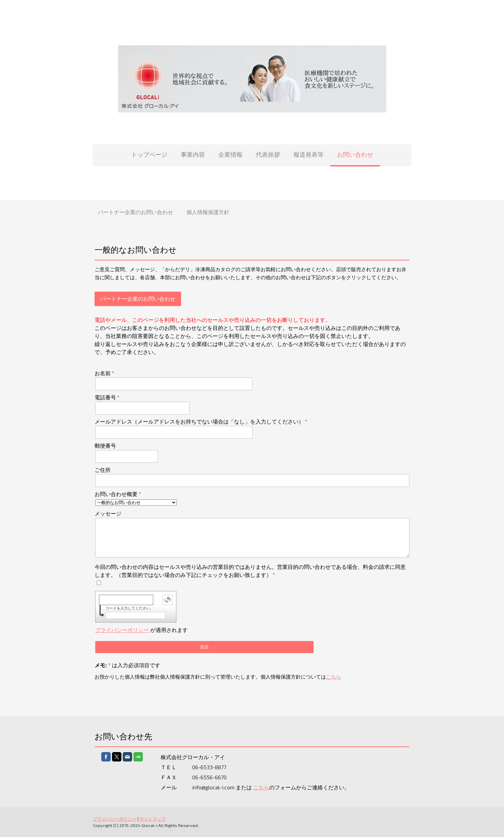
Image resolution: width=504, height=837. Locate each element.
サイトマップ (151, 819)
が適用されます (140, 630)
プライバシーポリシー (120, 630)
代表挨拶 (268, 154)
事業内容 (193, 154)
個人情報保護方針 (208, 212)
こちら (332, 677)
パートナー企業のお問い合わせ (135, 212)
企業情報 (230, 154)
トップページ (149, 154)
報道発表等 (309, 154)
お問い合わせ (355, 154)
